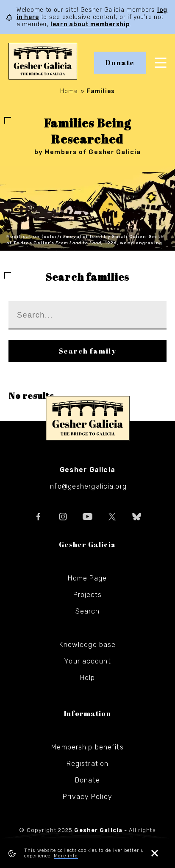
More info (66, 856)
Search (88, 611)
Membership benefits (87, 747)
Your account (87, 661)
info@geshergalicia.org (87, 486)
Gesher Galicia (88, 418)
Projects (88, 595)
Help (87, 678)
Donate (120, 63)
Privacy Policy (87, 797)
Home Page (87, 578)
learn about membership (90, 24)
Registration (87, 764)
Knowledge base (88, 645)
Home (69, 91)
